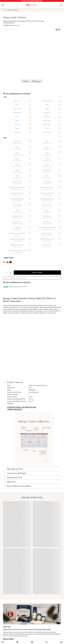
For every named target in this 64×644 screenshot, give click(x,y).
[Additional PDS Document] (34, 439)
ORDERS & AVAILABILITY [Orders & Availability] (15, 409)
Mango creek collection (13, 10)
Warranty (11, 482)
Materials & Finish (15, 469)
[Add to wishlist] (59, 30)
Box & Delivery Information (19, 486)
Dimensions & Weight (17, 473)
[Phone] (61, 5)
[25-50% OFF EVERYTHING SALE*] (32, 1)
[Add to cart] (56, 30)
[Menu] (4, 642)
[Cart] (61, 642)
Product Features (15, 382)
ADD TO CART (37, 273)
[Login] (33, 642)
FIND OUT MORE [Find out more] (8, 639)
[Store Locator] (18, 642)
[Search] (47, 642)
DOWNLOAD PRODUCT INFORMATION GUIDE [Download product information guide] (22, 407)
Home (4, 10)
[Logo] (32, 5)
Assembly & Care (15, 478)
